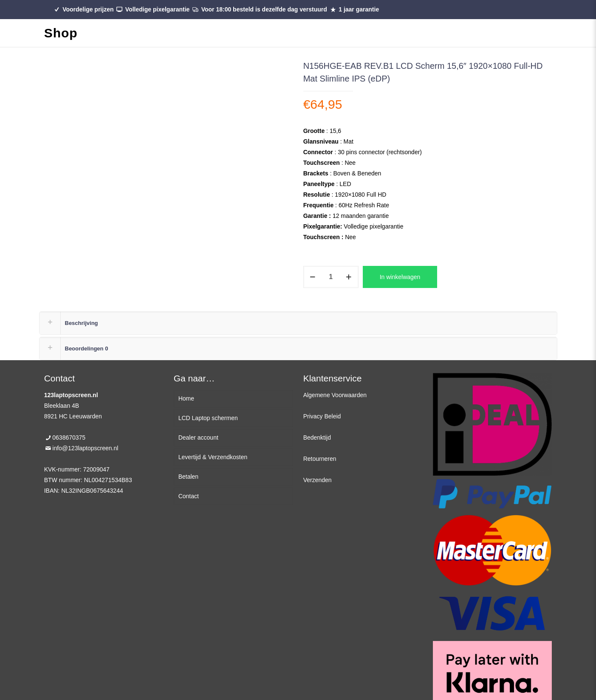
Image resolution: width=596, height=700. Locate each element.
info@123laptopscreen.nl (85, 448)
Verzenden (318, 480)
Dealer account (198, 437)
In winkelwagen (400, 277)
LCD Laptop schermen (208, 418)
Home (186, 398)
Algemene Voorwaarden (335, 395)
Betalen (188, 477)
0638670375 (69, 437)
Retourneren (320, 459)
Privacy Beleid (322, 416)
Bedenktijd (317, 437)
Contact (189, 496)
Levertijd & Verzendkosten (213, 457)
